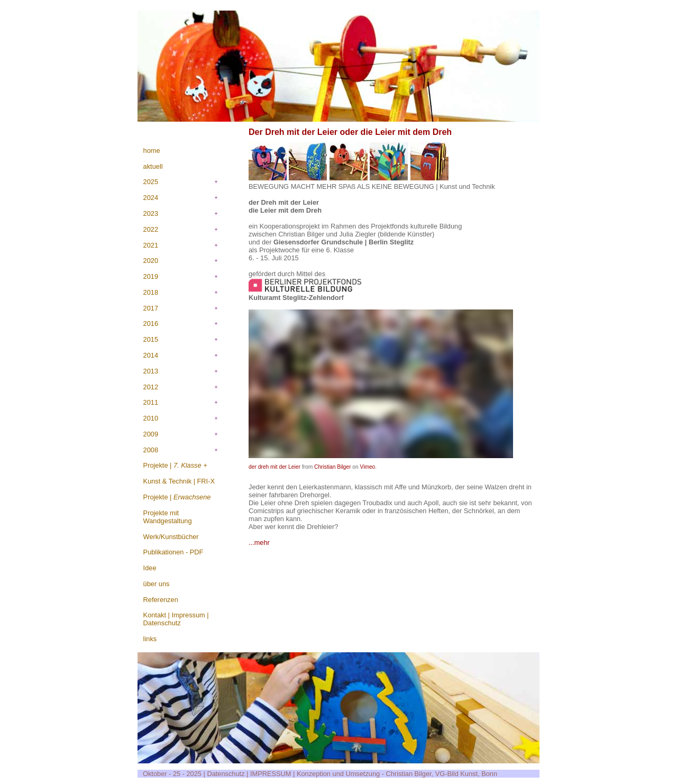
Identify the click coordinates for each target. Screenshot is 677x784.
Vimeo (367, 467)
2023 (151, 213)
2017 (151, 308)
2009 (151, 434)
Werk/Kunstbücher (171, 537)
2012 (151, 387)
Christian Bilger (332, 467)
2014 (151, 355)
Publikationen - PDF (173, 552)
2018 (151, 292)
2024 (151, 198)
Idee (150, 568)
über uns (157, 584)
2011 (151, 402)
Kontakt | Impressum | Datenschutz (176, 619)
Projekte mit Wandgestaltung (168, 517)
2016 (151, 323)
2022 (151, 229)
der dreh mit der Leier (275, 467)
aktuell (153, 166)
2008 (151, 450)
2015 (151, 339)
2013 (151, 371)
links (150, 639)
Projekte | (175, 465)
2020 (151, 261)
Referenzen (161, 600)
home (152, 151)
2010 (151, 418)
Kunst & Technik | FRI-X (179, 481)
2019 (151, 276)
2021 (151, 245)
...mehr (259, 543)
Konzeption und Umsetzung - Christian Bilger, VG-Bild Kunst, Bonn (397, 774)
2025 (151, 182)
